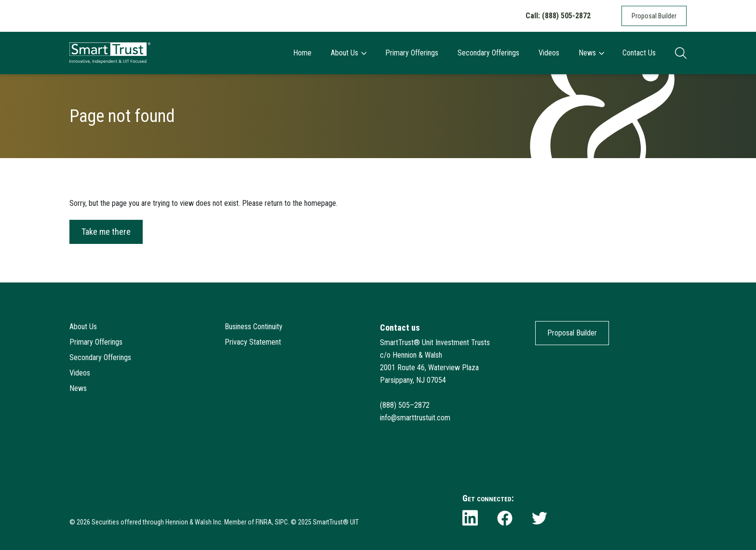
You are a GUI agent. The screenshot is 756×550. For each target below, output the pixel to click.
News (591, 53)
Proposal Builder (654, 16)
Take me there (106, 232)
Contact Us (639, 53)
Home (302, 53)
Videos (549, 53)
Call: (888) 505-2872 (558, 16)
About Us (348, 53)
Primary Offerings (412, 53)
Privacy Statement (253, 342)
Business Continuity (254, 327)
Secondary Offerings (488, 53)
